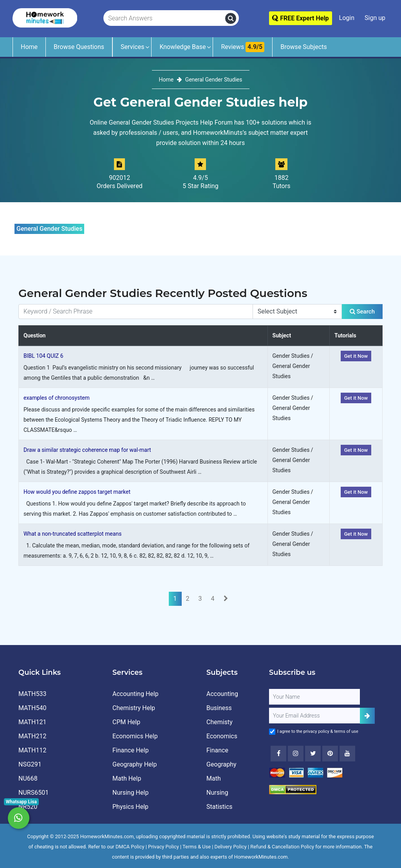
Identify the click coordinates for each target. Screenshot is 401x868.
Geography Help (135, 764)
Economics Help (135, 736)
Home (29, 47)
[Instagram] (296, 754)
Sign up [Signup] (375, 18)
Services (132, 47)
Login (347, 18)
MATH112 (32, 750)
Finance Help (131, 750)
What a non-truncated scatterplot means (72, 534)
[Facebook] (278, 754)
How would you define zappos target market (77, 492)
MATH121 (32, 722)
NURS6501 (33, 793)
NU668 (28, 778)
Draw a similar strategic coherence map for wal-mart (87, 450)
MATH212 (32, 736)
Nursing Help (130, 793)
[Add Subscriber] (367, 716)
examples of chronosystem (57, 398)
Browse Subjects (304, 47)
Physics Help (130, 807)
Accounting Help (135, 694)
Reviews (243, 47)
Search (362, 312)
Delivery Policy (231, 847)
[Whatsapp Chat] (19, 818)
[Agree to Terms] (272, 732)
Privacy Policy (163, 847)
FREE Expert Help (300, 18)
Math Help (127, 778)
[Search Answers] (164, 18)
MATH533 (32, 694)
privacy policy (316, 731)
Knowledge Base (182, 47)
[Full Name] (314, 697)
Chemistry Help (134, 708)
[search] (231, 18)
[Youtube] (330, 754)
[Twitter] (313, 754)
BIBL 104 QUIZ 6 (43, 356)
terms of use (346, 731)
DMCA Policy (130, 847)
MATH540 (32, 708)
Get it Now (356, 356)
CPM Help (126, 722)
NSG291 (30, 764)
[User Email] (314, 716)
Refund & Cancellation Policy (282, 847)
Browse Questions (79, 47)
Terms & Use (197, 847)
